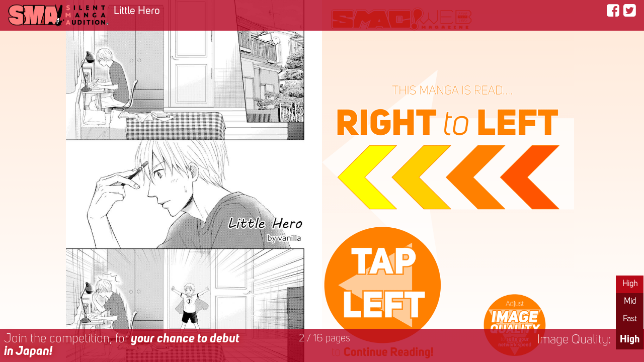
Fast (630, 319)
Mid (630, 302)
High (630, 284)
